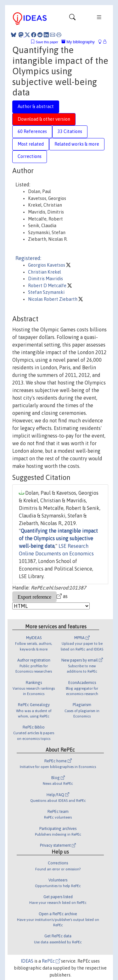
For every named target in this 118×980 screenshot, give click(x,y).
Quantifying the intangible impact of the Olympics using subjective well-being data (58, 538)
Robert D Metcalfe (48, 286)
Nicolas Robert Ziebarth (53, 299)
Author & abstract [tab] (36, 106)
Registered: (28, 258)
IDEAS (27, 961)
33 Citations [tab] (70, 131)
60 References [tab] (32, 131)
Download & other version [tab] (44, 119)
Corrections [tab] (30, 156)
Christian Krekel (45, 272)
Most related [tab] (31, 144)
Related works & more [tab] (77, 144)
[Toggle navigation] (72, 19)
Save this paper (47, 42)
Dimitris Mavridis (45, 279)
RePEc (51, 961)
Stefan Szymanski (46, 292)
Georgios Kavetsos (47, 265)
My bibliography (78, 42)
